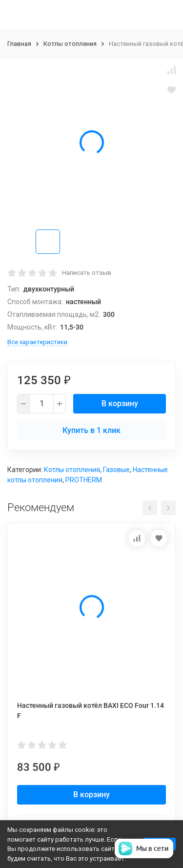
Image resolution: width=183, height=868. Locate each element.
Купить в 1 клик (91, 430)
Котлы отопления (70, 44)
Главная (19, 44)
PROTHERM (84, 480)
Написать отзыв (87, 273)
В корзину (120, 403)
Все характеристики (37, 342)
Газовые (116, 470)
